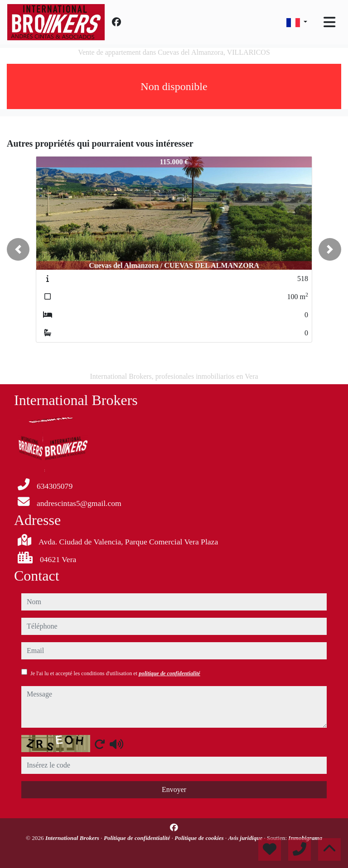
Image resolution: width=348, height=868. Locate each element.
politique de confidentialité (169, 673)
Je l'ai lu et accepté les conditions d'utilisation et (115, 673)
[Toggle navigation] (329, 22)
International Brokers (73, 838)
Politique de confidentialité (138, 838)
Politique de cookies (200, 838)
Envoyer (174, 789)
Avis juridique (246, 838)
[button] (18, 249)
